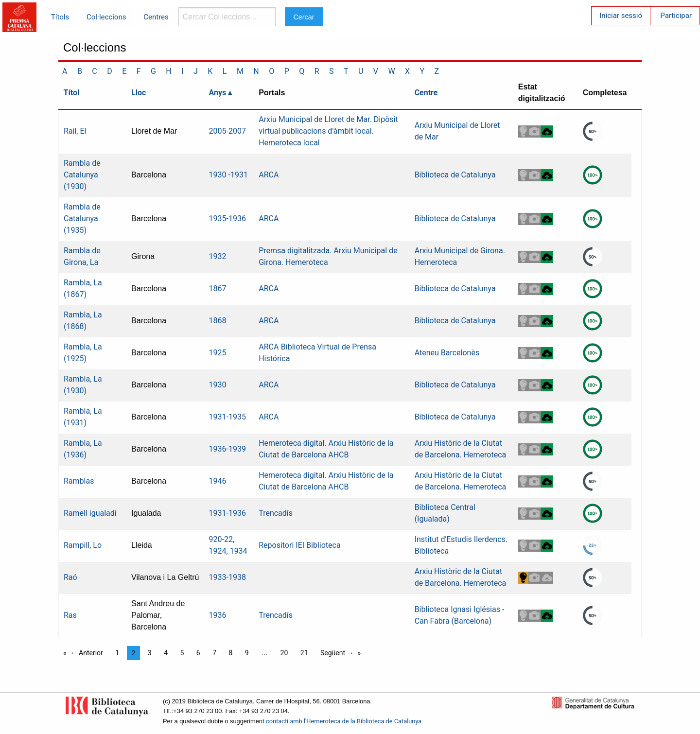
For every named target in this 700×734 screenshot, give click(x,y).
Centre (426, 93)
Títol (72, 93)
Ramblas (79, 481)
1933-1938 (227, 577)
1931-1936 (227, 513)
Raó (70, 577)
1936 (218, 615)
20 (284, 653)
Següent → (337, 653)
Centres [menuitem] (156, 17)
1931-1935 (227, 417)
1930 (218, 385)
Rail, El (75, 131)
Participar (676, 16)
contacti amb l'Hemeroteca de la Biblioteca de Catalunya (344, 721)
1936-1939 (227, 449)
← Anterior (87, 653)
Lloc (139, 93)
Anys (218, 93)
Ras (70, 615)
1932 (218, 256)
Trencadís (276, 513)
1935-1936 (227, 218)
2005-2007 (227, 131)
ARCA (269, 175)
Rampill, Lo (83, 545)
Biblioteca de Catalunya (455, 175)
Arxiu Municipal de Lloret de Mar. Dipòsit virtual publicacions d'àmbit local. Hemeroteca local (328, 131)
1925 (218, 353)
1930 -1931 (228, 175)
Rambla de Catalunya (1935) (82, 218)
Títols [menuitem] (60, 17)
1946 (218, 481)
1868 (218, 321)
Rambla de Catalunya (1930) (82, 175)
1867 (218, 288)
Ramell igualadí (90, 513)
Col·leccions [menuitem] (106, 17)
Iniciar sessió (621, 16)
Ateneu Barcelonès (447, 353)
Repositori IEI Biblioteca (299, 545)
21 (304, 653)
